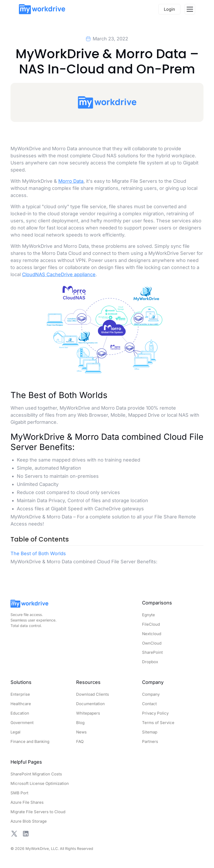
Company (151, 694)
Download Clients (93, 694)
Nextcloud (152, 634)
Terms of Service (158, 723)
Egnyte (148, 615)
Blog (80, 723)
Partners (150, 741)
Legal (15, 732)
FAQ (80, 741)
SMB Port (19, 793)
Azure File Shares (27, 802)
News (81, 732)
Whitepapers (88, 713)
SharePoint (152, 652)
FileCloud (151, 624)
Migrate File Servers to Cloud (38, 812)
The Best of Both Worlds (38, 553)
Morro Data (71, 181)
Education (20, 713)
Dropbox (150, 662)
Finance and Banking (30, 741)
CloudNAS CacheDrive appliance (59, 274)
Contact (149, 704)
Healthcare (21, 704)
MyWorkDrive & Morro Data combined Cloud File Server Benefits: (84, 562)
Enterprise (20, 694)
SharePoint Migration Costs (36, 774)
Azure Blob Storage (29, 821)
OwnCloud (152, 643)
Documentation (90, 704)
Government (22, 723)
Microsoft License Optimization (40, 783)
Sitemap (150, 732)
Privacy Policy (155, 713)
